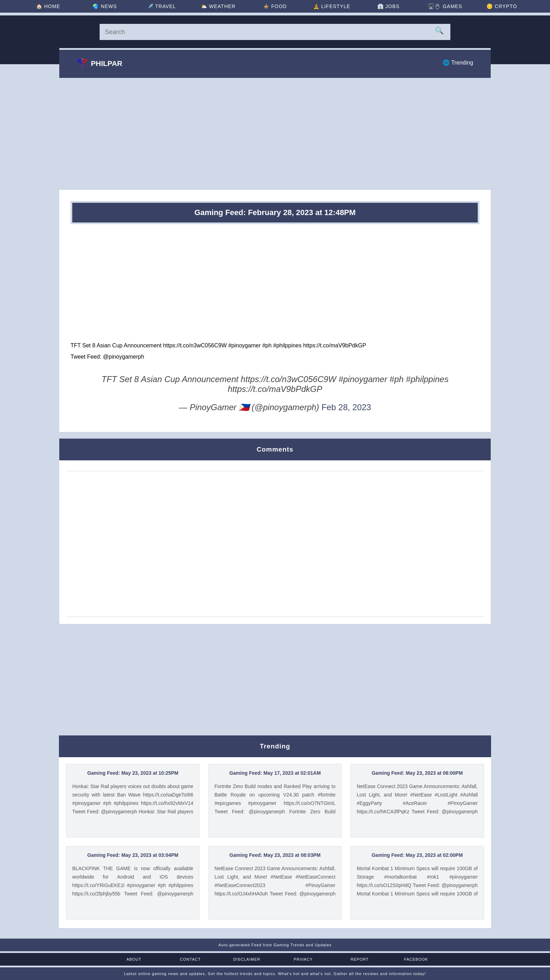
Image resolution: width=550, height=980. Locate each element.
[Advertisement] (275, 134)
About (134, 959)
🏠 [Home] (48, 6)
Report (360, 959)
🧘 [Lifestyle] (332, 6)
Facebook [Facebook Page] (416, 959)
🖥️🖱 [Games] (445, 6)
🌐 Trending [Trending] (458, 63)
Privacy (303, 959)
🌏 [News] (105, 6)
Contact (190, 959)
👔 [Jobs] (388, 6)
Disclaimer (247, 959)
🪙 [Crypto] (502, 6)
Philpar (100, 63)
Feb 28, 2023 (346, 407)
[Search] (275, 32)
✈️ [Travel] (162, 6)
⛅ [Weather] (218, 6)
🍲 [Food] (275, 6)
